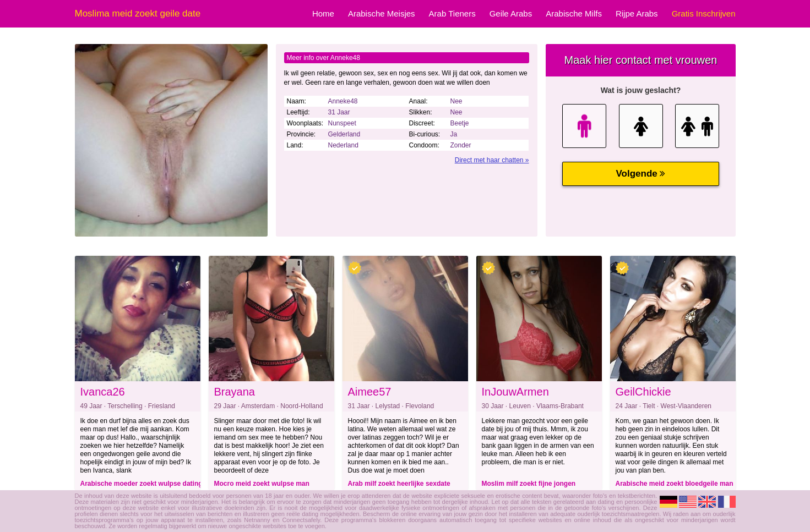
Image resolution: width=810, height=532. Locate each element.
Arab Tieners (452, 13)
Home (323, 13)
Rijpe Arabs (637, 13)
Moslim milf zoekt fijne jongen (529, 484)
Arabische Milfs (574, 13)
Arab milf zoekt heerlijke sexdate (399, 484)
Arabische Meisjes (382, 13)
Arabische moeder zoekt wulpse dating (142, 484)
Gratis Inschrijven (704, 13)
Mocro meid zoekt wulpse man (262, 484)
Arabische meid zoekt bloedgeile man (675, 484)
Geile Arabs (511, 13)
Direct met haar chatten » (492, 160)
